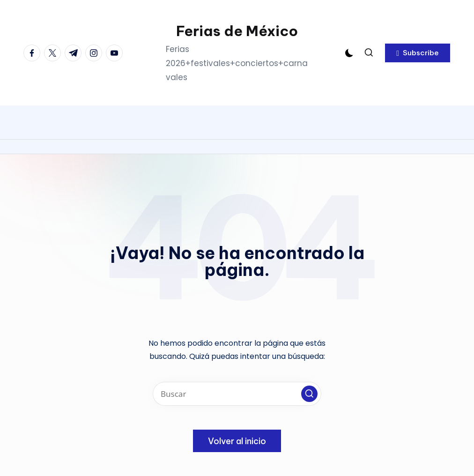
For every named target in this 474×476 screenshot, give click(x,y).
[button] (418, 53)
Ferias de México (237, 31)
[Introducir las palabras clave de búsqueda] (237, 394)
